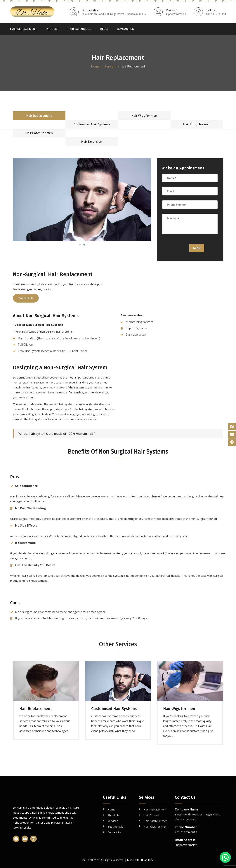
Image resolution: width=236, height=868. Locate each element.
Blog (104, 29)
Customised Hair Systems (92, 124)
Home (95, 66)
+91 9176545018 (216, 14)
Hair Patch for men (39, 133)
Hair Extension (92, 142)
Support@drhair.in (186, 845)
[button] (225, 857)
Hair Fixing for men (197, 124)
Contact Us (125, 29)
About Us (113, 815)
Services (110, 66)
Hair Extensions (79, 29)
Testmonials (115, 827)
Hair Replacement (39, 116)
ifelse (151, 860)
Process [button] (52, 29)
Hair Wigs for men (144, 116)
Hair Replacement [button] (23, 29)
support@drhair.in (176, 14)
